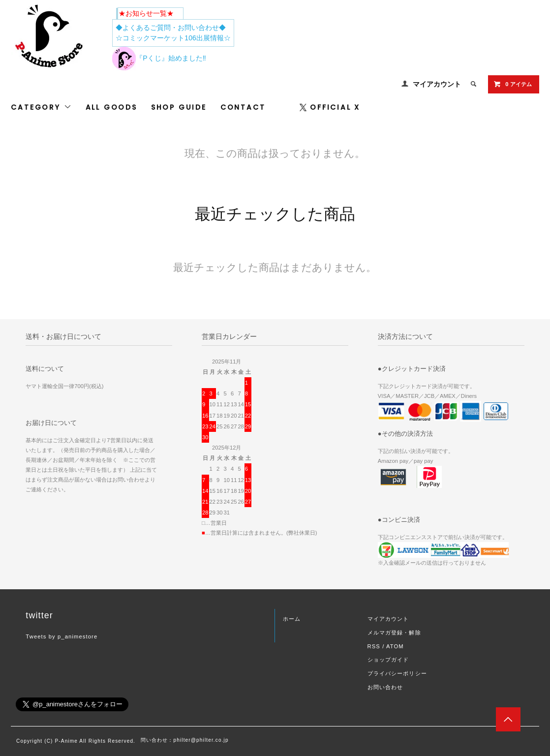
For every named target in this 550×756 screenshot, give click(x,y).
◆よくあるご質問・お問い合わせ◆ (171, 28)
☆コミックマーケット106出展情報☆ (173, 38)
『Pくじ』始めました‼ (159, 58)
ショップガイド (388, 660)
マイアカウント (437, 84)
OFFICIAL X (330, 107)
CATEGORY (41, 107)
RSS (374, 646)
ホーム (292, 619)
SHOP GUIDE (179, 107)
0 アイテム (512, 84)
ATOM (395, 646)
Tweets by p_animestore (61, 636)
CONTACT (243, 107)
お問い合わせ (385, 687)
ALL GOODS (111, 107)
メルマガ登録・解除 (394, 633)
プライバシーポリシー (397, 673)
